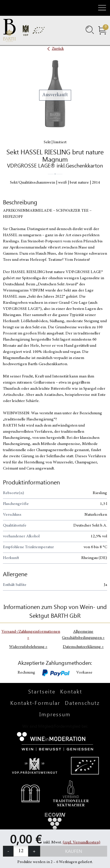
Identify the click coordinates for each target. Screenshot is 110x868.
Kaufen (74, 851)
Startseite (42, 691)
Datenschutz (82, 703)
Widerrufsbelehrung (28, 647)
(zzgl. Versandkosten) (82, 843)
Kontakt (71, 691)
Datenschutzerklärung (83, 647)
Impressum (55, 714)
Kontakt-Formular (35, 703)
